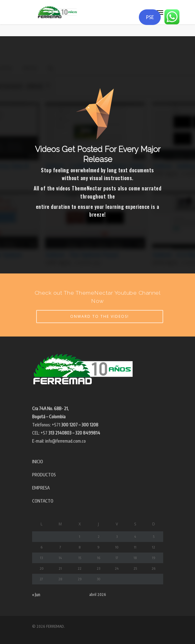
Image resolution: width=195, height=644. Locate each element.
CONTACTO (43, 501)
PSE (150, 17)
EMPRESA (41, 488)
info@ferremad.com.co (66, 441)
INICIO (38, 462)
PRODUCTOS (44, 475)
